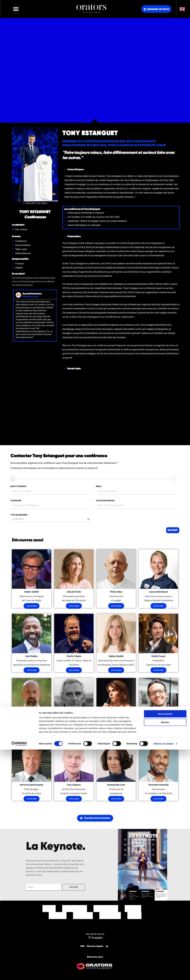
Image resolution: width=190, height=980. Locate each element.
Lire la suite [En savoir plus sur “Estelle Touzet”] (159, 671)
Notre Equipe (83, 917)
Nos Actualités (110, 917)
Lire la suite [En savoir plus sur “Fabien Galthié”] (32, 606)
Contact (134, 917)
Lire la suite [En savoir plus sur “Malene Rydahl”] (116, 671)
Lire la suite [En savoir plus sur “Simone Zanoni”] (159, 736)
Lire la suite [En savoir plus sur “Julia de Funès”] (74, 606)
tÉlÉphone (16, 501)
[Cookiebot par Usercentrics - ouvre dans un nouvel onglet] (19, 974)
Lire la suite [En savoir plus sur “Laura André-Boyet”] (159, 606)
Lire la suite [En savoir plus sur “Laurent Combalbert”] (32, 736)
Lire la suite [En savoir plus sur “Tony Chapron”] (74, 800)
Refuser (165, 953)
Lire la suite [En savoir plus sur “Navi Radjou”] (32, 671)
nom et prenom (18, 487)
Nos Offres (133, 910)
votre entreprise (105, 501)
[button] (16, 9)
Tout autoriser (165, 944)
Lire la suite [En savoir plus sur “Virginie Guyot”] (116, 736)
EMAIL (99, 487)
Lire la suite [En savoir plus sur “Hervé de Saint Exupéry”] (32, 800)
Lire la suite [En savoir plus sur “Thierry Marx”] (116, 606)
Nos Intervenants (75, 910)
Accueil (49, 910)
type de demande (19, 515)
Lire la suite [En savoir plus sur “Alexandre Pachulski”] (159, 800)
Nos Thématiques (106, 910)
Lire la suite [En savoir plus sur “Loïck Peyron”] (74, 736)
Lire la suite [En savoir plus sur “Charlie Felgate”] (74, 671)
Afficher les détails (164, 974)
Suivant (173, 530)
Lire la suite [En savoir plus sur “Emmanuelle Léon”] (116, 800)
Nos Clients (58, 917)
